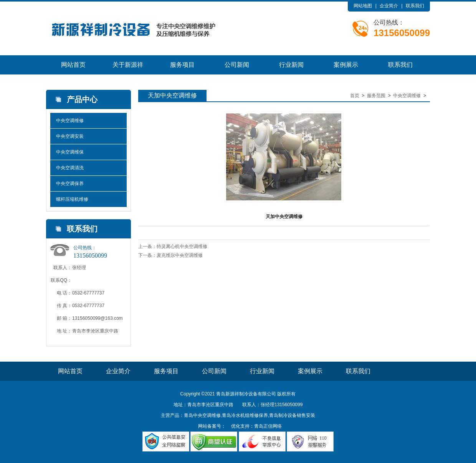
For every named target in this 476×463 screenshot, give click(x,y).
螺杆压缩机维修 (72, 199)
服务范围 (376, 96)
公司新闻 (237, 65)
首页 (355, 96)
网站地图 (363, 6)
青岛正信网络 (268, 426)
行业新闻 (291, 65)
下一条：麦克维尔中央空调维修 (170, 255)
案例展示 (346, 65)
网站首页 (73, 65)
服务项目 (182, 65)
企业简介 (389, 6)
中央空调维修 (70, 121)
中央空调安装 (70, 136)
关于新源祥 (128, 65)
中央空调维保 (70, 152)
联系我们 (415, 6)
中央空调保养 (70, 184)
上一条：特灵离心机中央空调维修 (173, 246)
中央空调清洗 (70, 168)
